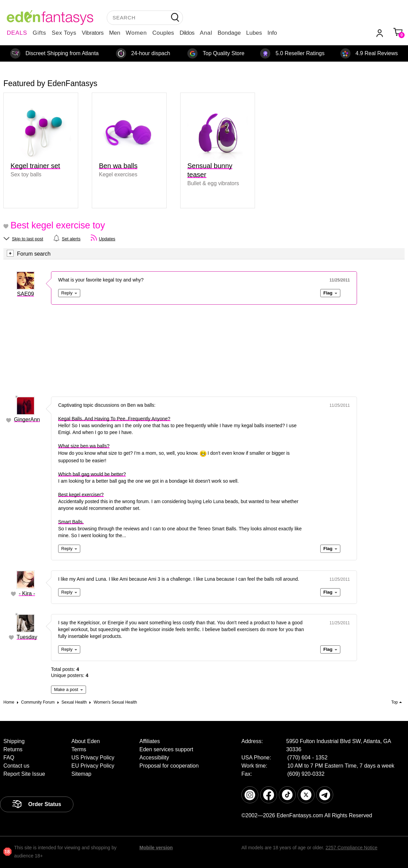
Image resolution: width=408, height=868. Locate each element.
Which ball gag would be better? (92, 474)
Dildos (187, 33)
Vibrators (93, 33)
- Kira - (27, 593)
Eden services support (166, 749)
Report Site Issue (24, 774)
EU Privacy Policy (93, 766)
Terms (79, 749)
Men (115, 33)
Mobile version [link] (156, 848)
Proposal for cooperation (169, 766)
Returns (13, 749)
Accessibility (154, 758)
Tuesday (27, 637)
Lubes (254, 33)
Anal (206, 33)
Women (136, 33)
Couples (163, 33)
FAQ (9, 758)
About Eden (86, 741)
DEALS (17, 33)
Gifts (39, 33)
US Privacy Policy (93, 758)
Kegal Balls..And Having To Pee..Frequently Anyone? (114, 419)
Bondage (229, 33)
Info (272, 33)
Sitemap (81, 774)
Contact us (16, 766)
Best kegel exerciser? (81, 495)
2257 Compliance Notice (351, 848)
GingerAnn (27, 420)
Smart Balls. (71, 522)
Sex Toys (64, 33)
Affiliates (150, 741)
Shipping (14, 741)
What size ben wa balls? (84, 446)
